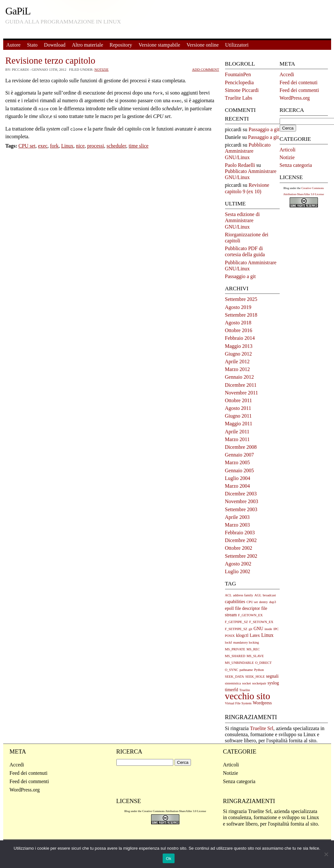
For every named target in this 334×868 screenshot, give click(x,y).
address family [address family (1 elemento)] (243, 595)
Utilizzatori (237, 45)
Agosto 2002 (238, 564)
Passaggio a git (264, 129)
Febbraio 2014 (240, 338)
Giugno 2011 (238, 416)
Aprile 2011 (237, 432)
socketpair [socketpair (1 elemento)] (259, 683)
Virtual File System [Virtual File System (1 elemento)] (238, 703)
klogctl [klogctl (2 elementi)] (242, 635)
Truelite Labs (239, 98)
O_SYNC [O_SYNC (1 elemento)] (232, 670)
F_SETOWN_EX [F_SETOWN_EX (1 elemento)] (261, 622)
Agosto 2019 (238, 307)
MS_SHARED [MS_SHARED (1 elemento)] (235, 656)
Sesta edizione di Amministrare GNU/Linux (242, 220)
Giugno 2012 (239, 354)
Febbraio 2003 (240, 533)
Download (55, 45)
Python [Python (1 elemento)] (259, 670)
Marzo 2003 (238, 525)
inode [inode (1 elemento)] (268, 629)
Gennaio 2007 (239, 455)
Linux (67, 143)
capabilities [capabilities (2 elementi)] (235, 602)
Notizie (102, 69)
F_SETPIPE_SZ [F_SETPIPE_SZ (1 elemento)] (236, 629)
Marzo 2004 (238, 486)
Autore (14, 45)
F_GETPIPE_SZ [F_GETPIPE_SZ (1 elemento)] (237, 622)
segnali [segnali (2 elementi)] (272, 676)
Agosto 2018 (238, 323)
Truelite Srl (262, 728)
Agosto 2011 (238, 408)
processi (95, 143)
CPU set (27, 143)
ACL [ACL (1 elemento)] (228, 595)
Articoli (288, 150)
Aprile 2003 (237, 517)
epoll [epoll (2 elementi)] (230, 608)
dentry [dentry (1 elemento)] (263, 602)
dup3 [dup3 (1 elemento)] (272, 602)
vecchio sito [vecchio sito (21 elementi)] (248, 696)
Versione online (203, 45)
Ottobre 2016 (239, 330)
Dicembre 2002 (241, 540)
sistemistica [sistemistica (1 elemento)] (233, 683)
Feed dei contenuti (299, 82)
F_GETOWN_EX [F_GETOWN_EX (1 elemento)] (250, 615)
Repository (121, 45)
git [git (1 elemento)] (250, 629)
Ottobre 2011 (239, 400)
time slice (139, 143)
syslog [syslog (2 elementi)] (273, 683)
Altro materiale (87, 45)
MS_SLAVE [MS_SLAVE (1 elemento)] (255, 656)
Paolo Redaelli (240, 165)
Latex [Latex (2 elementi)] (255, 635)
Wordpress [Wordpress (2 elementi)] (262, 703)
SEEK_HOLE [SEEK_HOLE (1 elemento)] (255, 677)
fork (54, 143)
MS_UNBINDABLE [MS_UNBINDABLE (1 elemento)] (239, 663)
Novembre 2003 (242, 501)
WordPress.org (295, 98)
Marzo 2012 (238, 369)
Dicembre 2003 (241, 494)
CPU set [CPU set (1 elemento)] (252, 602)
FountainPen (238, 74)
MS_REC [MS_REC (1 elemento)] (253, 649)
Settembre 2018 (241, 315)
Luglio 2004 (238, 478)
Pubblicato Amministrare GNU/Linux (248, 151)
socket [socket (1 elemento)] (246, 683)
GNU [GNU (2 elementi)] (258, 629)
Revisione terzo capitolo (50, 60)
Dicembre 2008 (241, 447)
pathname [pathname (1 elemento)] (246, 670)
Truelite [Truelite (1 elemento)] (244, 690)
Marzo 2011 (237, 439)
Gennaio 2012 (239, 377)
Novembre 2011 (242, 393)
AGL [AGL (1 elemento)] (258, 595)
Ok (169, 859)
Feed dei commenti (299, 90)
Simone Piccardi (242, 90)
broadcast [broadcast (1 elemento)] (269, 595)
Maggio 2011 (239, 424)
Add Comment (205, 69)
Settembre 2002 (241, 556)
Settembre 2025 (241, 299)
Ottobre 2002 (239, 548)
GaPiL (18, 11)
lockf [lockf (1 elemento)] (229, 642)
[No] (326, 854)
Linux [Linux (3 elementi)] (267, 635)
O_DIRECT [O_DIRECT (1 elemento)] (264, 663)
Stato (32, 45)
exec (43, 143)
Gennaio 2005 (239, 470)
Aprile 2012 (237, 362)
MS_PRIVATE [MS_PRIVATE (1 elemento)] (235, 649)
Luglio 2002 (238, 571)
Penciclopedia (239, 82)
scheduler (116, 143)
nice (80, 143)
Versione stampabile (159, 45)
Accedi (287, 74)
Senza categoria (296, 165)
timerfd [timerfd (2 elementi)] (232, 690)
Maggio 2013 (239, 346)
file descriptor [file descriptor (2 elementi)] (247, 608)
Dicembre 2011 (241, 385)
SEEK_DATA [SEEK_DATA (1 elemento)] (235, 677)
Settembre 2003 (241, 509)
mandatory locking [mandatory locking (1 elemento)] (246, 642)
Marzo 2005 (238, 462)
